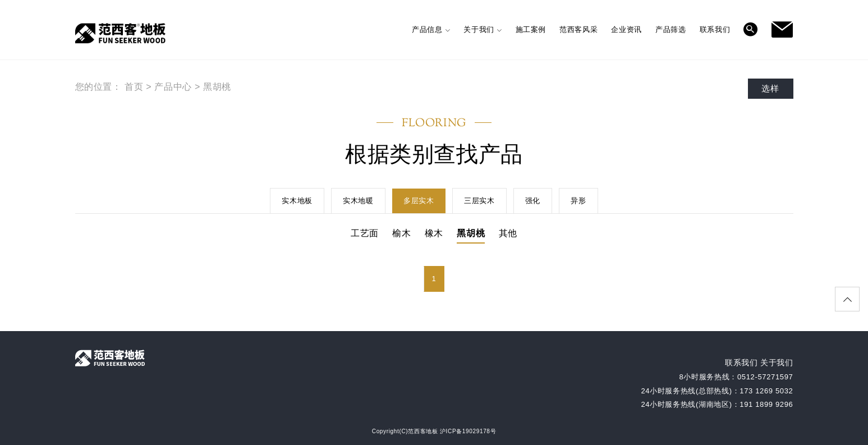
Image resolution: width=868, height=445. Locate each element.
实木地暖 (358, 201)
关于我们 (777, 363)
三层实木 (479, 201)
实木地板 (297, 201)
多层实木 (419, 201)
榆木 (401, 233)
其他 (508, 233)
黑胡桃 (217, 87)
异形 (578, 201)
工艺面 (365, 233)
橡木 (434, 233)
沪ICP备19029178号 (468, 431)
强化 (533, 201)
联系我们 (741, 363)
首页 (134, 87)
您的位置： (98, 87)
